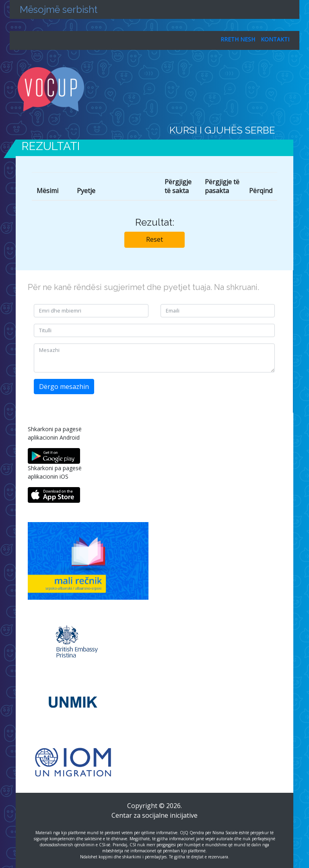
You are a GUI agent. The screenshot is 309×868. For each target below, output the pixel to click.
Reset (154, 239)
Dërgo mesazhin (64, 387)
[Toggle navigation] (288, 89)
